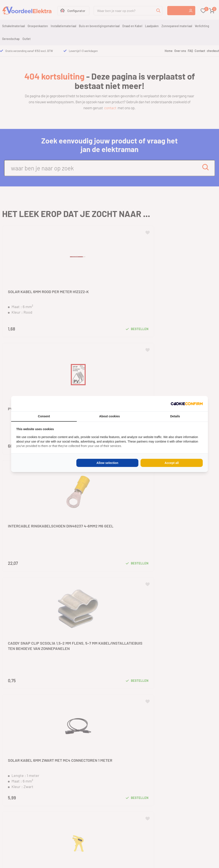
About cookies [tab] (109, 416)
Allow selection (107, 463)
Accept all (172, 463)
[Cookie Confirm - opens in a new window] (187, 404)
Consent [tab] (44, 416)
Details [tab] (175, 416)
